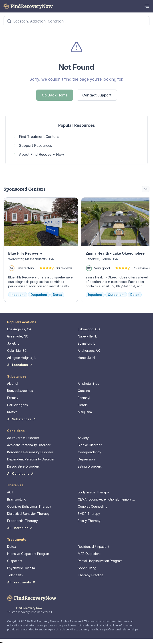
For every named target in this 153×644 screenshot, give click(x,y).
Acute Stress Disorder (23, 438)
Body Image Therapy (93, 492)
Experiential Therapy (22, 521)
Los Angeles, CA (19, 329)
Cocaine (84, 391)
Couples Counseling (93, 506)
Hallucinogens (17, 405)
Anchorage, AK (89, 351)
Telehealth (15, 575)
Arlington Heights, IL (22, 358)
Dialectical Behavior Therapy (28, 514)
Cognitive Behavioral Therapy (29, 506)
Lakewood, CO (89, 329)
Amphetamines (89, 383)
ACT (10, 492)
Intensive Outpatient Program (28, 554)
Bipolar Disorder (90, 445)
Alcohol (13, 383)
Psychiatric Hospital (21, 568)
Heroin (83, 405)
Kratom (12, 412)
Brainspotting (17, 499)
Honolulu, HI (87, 358)
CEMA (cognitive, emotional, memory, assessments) (105, 500)
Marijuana (85, 412)
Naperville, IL (87, 336)
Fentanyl (84, 398)
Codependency (90, 452)
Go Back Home (55, 95)
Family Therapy (89, 521)
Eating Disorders (90, 466)
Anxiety (83, 438)
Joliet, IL (13, 343)
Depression (86, 459)
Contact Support (97, 95)
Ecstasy (13, 398)
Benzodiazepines (20, 391)
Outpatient (15, 561)
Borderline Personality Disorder (30, 452)
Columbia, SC (17, 351)
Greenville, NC (18, 336)
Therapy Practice (91, 575)
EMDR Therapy (89, 514)
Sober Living (87, 568)
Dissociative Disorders (23, 466)
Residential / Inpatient (94, 547)
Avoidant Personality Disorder (29, 445)
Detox (12, 547)
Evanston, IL (87, 343)
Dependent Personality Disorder (31, 459)
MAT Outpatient (89, 554)
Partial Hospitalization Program (100, 561)
